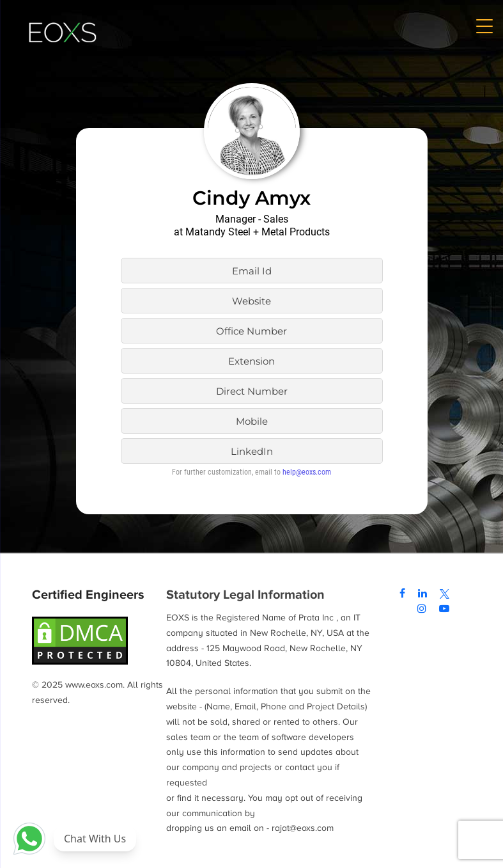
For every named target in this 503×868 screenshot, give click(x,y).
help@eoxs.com (307, 472)
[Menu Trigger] (484, 26)
